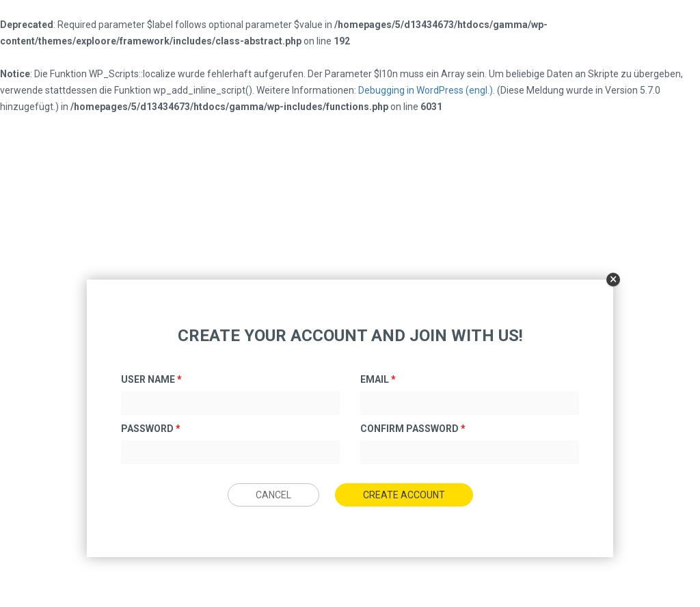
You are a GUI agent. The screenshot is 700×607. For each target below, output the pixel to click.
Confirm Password (413, 429)
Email (378, 379)
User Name (151, 379)
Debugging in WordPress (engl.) (426, 90)
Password (151, 429)
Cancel (273, 495)
